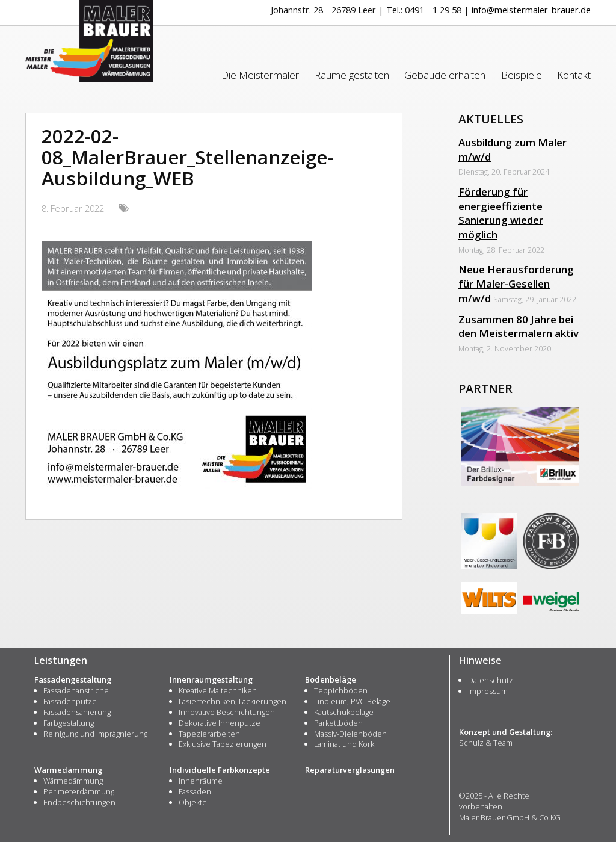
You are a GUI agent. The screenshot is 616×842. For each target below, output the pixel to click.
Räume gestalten (352, 75)
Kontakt (574, 75)
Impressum (488, 691)
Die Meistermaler (260, 75)
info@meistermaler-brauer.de (531, 10)
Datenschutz (491, 680)
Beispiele (522, 75)
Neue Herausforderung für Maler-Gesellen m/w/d (516, 284)
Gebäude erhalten (445, 75)
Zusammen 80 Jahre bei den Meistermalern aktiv (519, 327)
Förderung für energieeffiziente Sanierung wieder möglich (501, 213)
